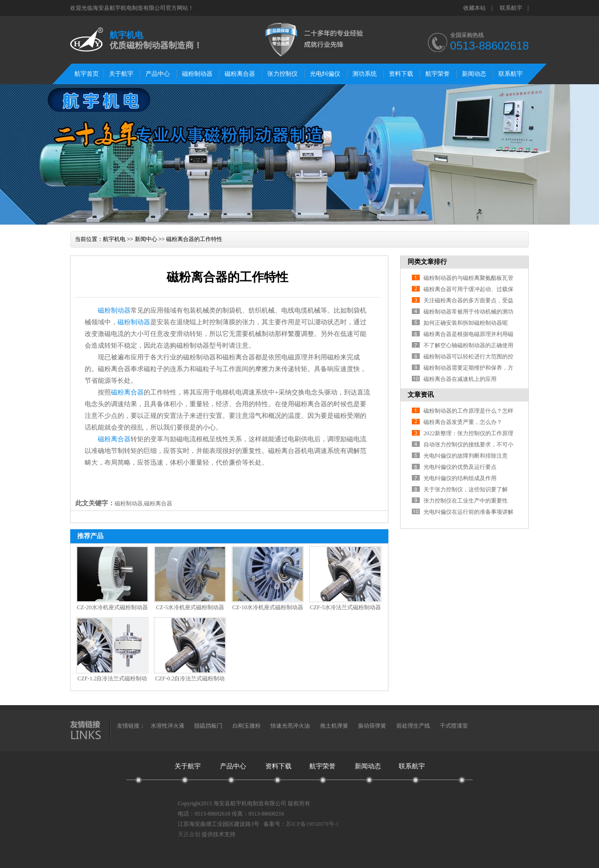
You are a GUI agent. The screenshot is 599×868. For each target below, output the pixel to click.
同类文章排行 (427, 262)
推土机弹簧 (334, 726)
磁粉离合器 (240, 74)
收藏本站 (475, 8)
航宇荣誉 (438, 74)
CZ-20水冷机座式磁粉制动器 (112, 607)
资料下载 (401, 74)
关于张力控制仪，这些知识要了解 (466, 489)
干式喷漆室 (454, 726)
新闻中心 (146, 239)
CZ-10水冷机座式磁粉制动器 (267, 607)
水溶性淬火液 (168, 726)
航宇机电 (114, 239)
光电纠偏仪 (325, 74)
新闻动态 (474, 74)
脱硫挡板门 (208, 726)
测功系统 (365, 74)
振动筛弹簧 (372, 726)
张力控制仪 (282, 74)
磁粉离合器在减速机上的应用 (460, 379)
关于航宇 (121, 74)
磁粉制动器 (197, 74)
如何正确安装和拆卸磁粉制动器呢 (466, 323)
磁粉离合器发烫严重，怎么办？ (463, 422)
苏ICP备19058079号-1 (312, 824)
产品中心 (158, 74)
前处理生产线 (413, 726)
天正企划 (189, 834)
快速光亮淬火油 (290, 726)
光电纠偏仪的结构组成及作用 (460, 478)
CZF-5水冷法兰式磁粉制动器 (345, 607)
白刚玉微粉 (247, 726)
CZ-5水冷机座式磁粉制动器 (190, 607)
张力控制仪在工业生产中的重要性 (466, 501)
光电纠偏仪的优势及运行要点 (460, 467)
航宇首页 (87, 74)
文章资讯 (421, 395)
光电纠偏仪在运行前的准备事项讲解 (468, 512)
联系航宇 (511, 8)
